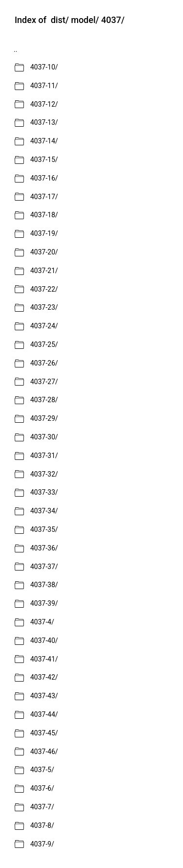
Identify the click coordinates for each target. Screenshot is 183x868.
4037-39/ (44, 603)
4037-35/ (44, 529)
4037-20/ (44, 252)
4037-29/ (44, 418)
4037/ (113, 20)
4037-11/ (44, 86)
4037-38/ (44, 585)
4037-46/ (44, 752)
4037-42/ (44, 677)
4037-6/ (42, 788)
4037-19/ (44, 233)
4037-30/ (44, 437)
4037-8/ (42, 825)
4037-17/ (44, 197)
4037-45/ (44, 733)
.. (15, 49)
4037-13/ (44, 122)
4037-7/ (42, 807)
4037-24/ (44, 326)
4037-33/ (44, 492)
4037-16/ (44, 178)
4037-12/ (44, 104)
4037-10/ (44, 67)
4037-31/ (44, 456)
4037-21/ (44, 271)
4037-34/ (44, 511)
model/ (85, 20)
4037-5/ (42, 770)
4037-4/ (42, 622)
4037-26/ (44, 363)
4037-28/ (44, 400)
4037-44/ (44, 714)
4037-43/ (44, 696)
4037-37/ (44, 567)
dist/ (60, 20)
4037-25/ (44, 344)
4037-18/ (44, 215)
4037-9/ (42, 844)
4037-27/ (44, 382)
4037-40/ (44, 640)
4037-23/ (44, 307)
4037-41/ (44, 659)
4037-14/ (44, 141)
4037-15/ (44, 160)
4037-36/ (44, 548)
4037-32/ (44, 474)
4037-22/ (44, 289)
